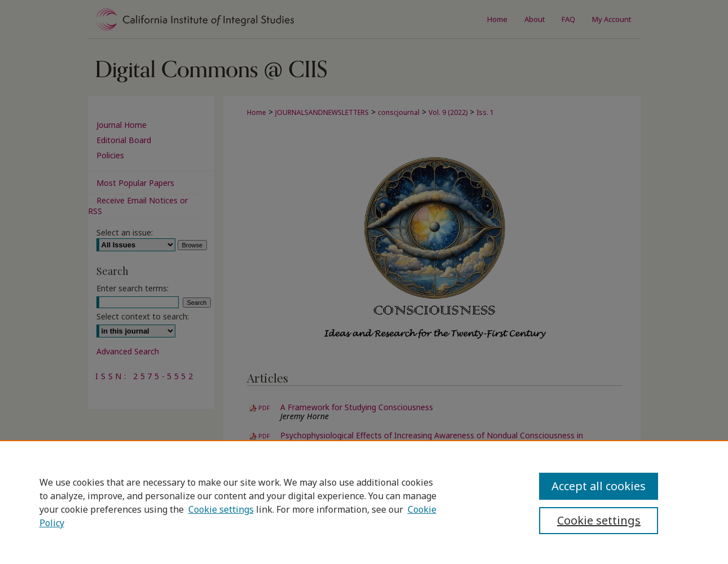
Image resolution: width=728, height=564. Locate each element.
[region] (364, 502)
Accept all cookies (599, 486)
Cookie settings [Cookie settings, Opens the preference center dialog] (599, 520)
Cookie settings (221, 509)
